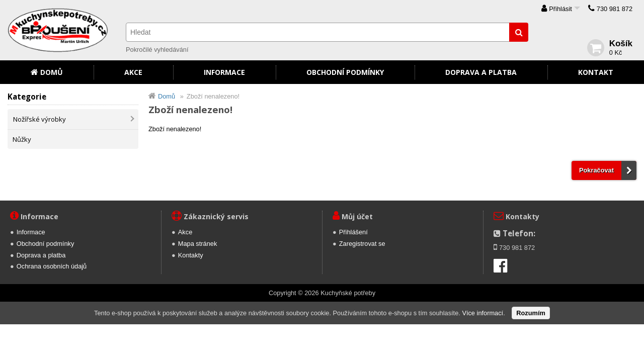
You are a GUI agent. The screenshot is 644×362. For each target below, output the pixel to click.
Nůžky (22, 139)
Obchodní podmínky (345, 72)
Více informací (482, 313)
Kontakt (596, 72)
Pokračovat (596, 170)
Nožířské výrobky (39, 119)
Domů (52, 72)
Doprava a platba (481, 72)
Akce (133, 72)
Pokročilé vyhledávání (157, 50)
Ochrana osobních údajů (52, 266)
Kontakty (191, 255)
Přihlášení (353, 232)
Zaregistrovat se (362, 244)
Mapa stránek (198, 244)
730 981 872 (615, 9)
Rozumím (531, 313)
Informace (224, 72)
